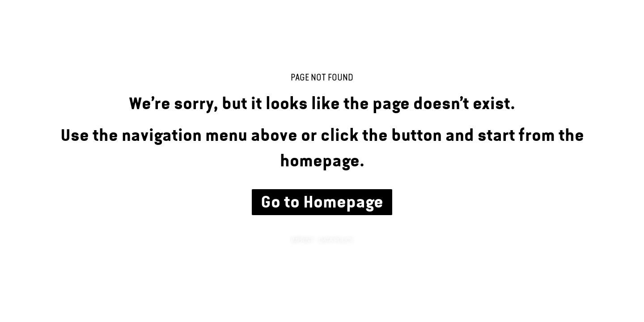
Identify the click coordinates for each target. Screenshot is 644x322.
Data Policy (336, 240)
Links (601, 34)
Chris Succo (67, 32)
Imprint (302, 240)
